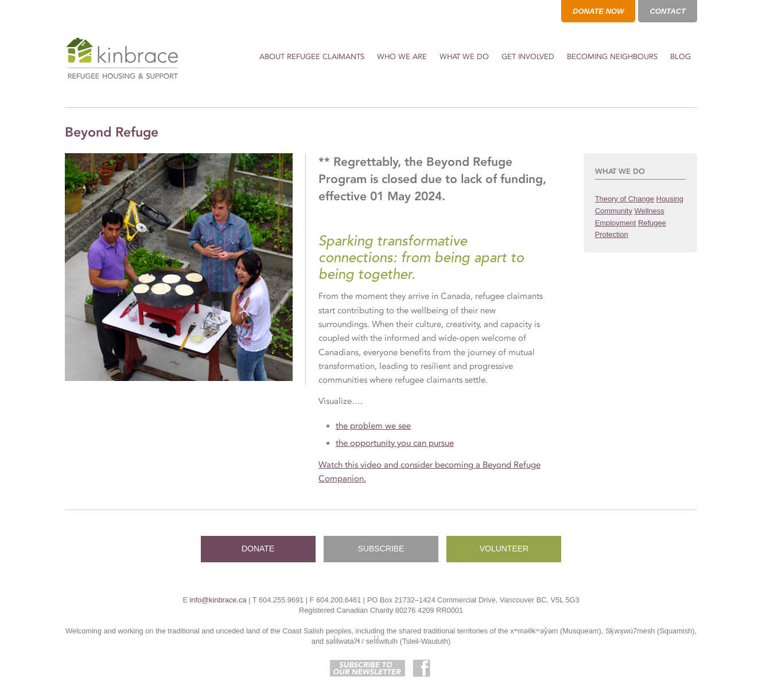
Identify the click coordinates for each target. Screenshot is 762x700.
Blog (681, 57)
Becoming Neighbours (612, 57)
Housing (670, 199)
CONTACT (668, 11)
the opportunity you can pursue (395, 443)
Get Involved (528, 57)
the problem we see (373, 426)
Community (614, 211)
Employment (616, 223)
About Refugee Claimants (312, 57)
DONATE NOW (598, 11)
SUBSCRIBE (381, 549)
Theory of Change (625, 199)
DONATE (258, 549)
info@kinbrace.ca (218, 600)
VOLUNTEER (504, 549)
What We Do (464, 57)
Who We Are (402, 57)
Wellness (650, 211)
